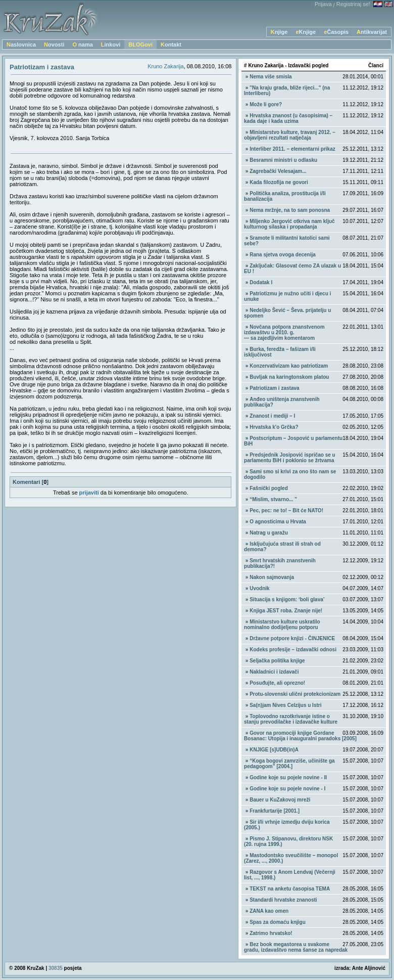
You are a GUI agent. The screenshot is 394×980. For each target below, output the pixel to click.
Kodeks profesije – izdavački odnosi (293, 650)
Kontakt (171, 44)
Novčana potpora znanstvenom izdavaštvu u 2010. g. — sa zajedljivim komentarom (284, 332)
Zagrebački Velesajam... (278, 171)
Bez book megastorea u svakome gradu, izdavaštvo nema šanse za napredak (296, 947)
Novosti (54, 44)
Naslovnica (21, 44)
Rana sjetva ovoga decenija (283, 255)
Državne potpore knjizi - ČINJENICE (292, 638)
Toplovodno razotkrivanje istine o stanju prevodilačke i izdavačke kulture (291, 719)
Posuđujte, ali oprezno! (277, 683)
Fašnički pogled (269, 488)
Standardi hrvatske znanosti (283, 900)
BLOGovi (140, 44)
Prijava (323, 4)
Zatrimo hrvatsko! (271, 933)
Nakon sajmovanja (272, 577)
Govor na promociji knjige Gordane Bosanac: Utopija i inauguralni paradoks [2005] (300, 736)
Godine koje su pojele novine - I (287, 789)
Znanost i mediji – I (272, 416)
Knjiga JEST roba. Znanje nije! (286, 611)
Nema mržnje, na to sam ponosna (290, 210)
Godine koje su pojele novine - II (288, 777)
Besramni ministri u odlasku (283, 160)
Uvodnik (259, 588)
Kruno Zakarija (166, 66)
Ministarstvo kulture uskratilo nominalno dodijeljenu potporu (282, 625)
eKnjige (306, 32)
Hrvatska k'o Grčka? (274, 427)
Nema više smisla (270, 77)
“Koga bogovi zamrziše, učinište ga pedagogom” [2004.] (289, 764)
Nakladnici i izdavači (274, 672)
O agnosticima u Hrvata (278, 522)
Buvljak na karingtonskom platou (289, 377)
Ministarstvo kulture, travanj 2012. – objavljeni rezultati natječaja (290, 135)
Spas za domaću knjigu (278, 922)
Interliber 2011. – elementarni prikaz (292, 149)
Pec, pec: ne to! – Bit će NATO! (286, 510)
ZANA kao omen (269, 911)
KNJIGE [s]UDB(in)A (274, 750)
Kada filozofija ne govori (279, 182)
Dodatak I (261, 282)
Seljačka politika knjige (277, 661)
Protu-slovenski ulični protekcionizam (295, 694)
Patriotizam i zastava (274, 388)
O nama (82, 44)
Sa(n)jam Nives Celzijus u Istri (285, 705)
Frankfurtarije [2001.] (275, 811)
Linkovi (111, 44)
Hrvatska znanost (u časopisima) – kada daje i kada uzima (288, 118)
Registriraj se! (353, 4)
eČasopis (336, 32)
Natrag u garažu (269, 533)
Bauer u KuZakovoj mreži (280, 800)
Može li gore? (266, 104)
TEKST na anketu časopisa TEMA (290, 889)
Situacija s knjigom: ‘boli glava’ (287, 599)
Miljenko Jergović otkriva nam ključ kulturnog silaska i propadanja (289, 224)
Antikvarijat (372, 32)
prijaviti (89, 493)
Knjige (279, 32)
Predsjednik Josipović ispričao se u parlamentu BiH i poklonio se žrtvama (290, 458)
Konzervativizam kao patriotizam (289, 366)
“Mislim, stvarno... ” (273, 499)
